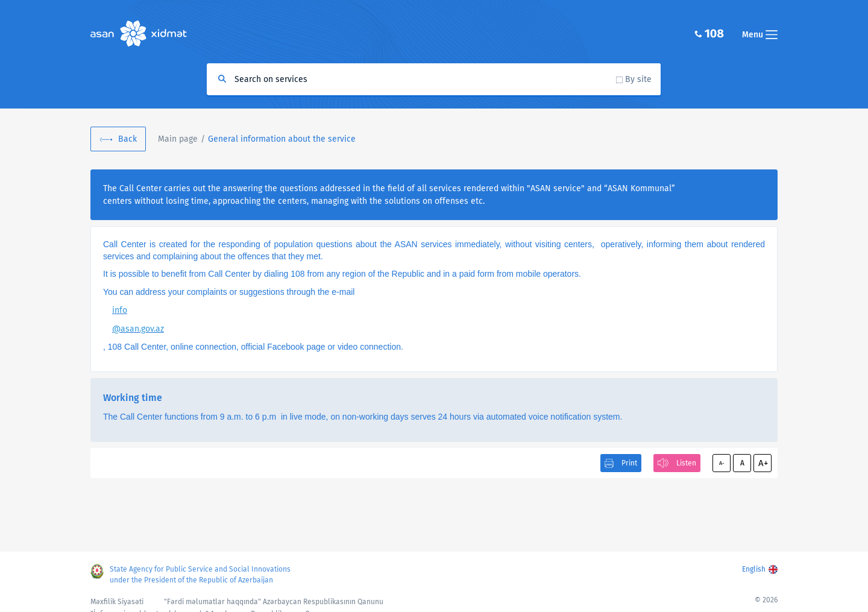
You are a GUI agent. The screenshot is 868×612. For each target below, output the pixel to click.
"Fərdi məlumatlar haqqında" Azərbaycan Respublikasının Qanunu (274, 602)
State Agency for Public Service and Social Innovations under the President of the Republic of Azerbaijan (200, 575)
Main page (178, 139)
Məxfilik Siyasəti (117, 602)
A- (722, 463)
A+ (763, 463)
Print (629, 463)
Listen (686, 463)
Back (127, 139)
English (754, 569)
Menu (760, 35)
